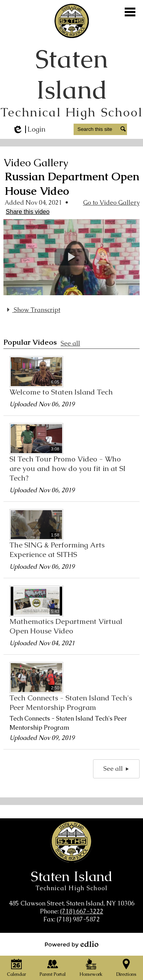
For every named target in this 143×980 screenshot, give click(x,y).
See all (70, 343)
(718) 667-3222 (82, 911)
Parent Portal (53, 968)
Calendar (16, 968)
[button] (72, 257)
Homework (91, 968)
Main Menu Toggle (130, 12)
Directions (126, 968)
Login (29, 129)
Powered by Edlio (72, 944)
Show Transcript (32, 310)
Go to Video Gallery (111, 203)
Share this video (28, 212)
